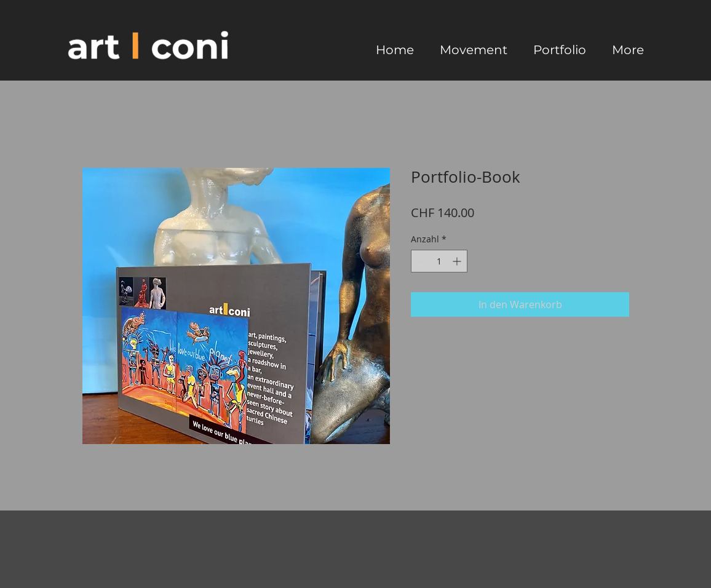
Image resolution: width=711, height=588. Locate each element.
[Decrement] (420, 261)
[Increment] (458, 261)
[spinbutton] (439, 261)
